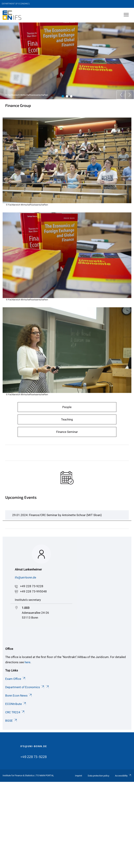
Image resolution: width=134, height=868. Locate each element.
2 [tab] (67, 96)
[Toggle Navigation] (126, 15)
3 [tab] (71, 96)
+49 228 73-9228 (32, 586)
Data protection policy (98, 776)
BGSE (11, 721)
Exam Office (16, 679)
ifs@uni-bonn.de (25, 577)
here (27, 662)
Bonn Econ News (19, 696)
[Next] (130, 95)
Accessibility (123, 776)
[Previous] (121, 95)
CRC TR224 (15, 712)
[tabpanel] (67, 61)
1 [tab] (63, 96)
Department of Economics (25, 687)
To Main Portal (45, 775)
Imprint (79, 776)
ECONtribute (16, 704)
